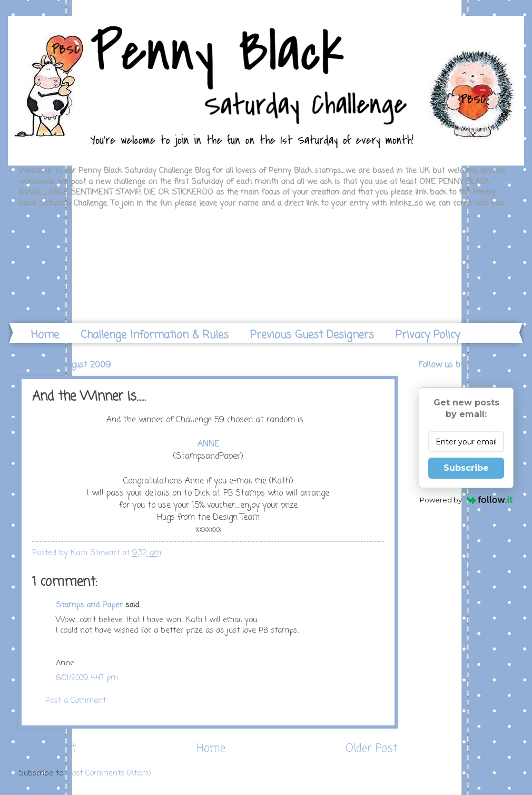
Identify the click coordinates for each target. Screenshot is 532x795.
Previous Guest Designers (312, 335)
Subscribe (466, 468)
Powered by (466, 500)
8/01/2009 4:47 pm (87, 678)
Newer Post (47, 749)
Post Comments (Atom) (109, 773)
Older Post (372, 749)
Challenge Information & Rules (155, 335)
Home (45, 335)
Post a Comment (76, 701)
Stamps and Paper (89, 605)
